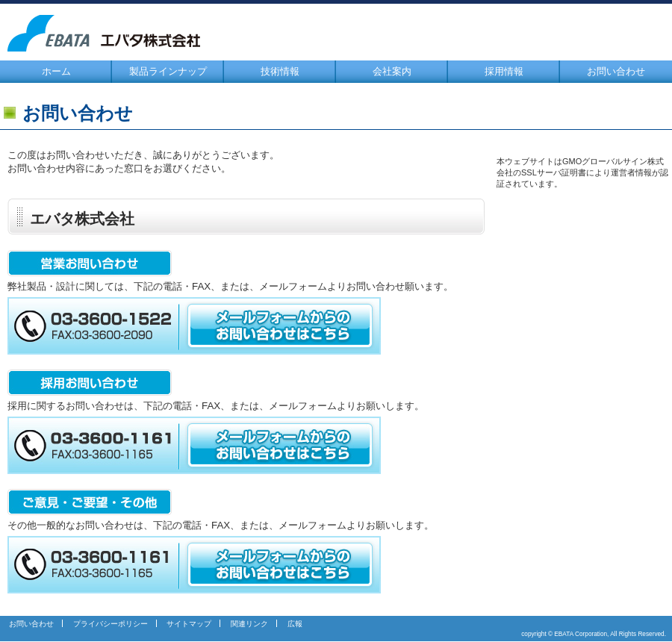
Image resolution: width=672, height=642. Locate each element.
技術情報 (280, 71)
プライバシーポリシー (111, 624)
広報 (295, 624)
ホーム (56, 71)
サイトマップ (189, 624)
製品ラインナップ (168, 71)
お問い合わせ (616, 71)
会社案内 (392, 71)
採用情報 (504, 71)
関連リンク (249, 624)
